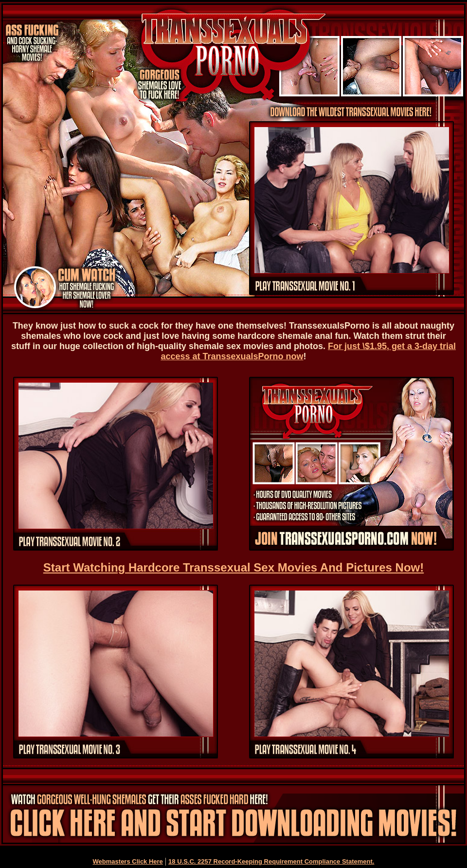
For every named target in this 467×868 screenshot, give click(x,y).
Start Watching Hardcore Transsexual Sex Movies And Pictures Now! (233, 567)
